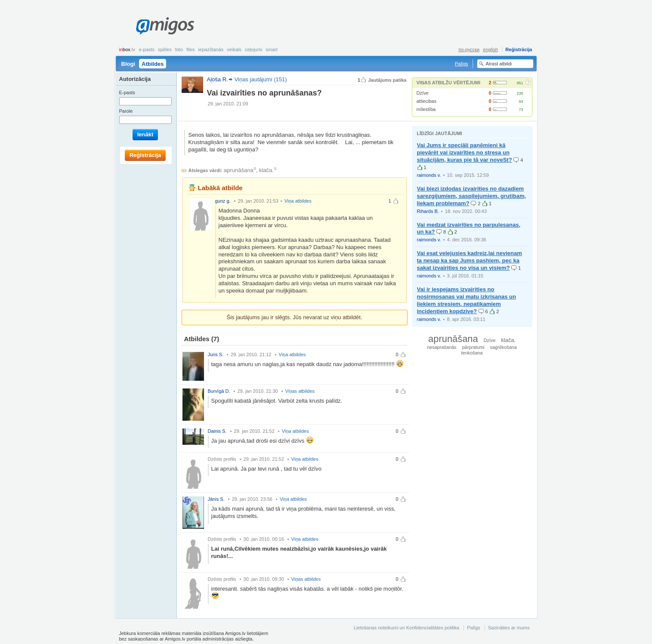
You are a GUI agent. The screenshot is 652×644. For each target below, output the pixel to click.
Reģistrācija (519, 49)
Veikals (234, 49)
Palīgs (462, 64)
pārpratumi (473, 347)
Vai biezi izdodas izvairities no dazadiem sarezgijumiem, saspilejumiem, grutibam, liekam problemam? (472, 196)
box (127, 49)
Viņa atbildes (298, 201)
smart (272, 49)
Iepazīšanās (211, 49)
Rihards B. (428, 211)
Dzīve (423, 93)
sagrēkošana (504, 347)
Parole (126, 111)
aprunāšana (239, 170)
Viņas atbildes (300, 391)
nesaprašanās (442, 347)
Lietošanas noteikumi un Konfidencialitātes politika (406, 628)
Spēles (165, 49)
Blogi (128, 64)
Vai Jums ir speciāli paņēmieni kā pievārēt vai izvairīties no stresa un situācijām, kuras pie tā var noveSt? (465, 153)
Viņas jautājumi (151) (261, 79)
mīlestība (426, 109)
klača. (266, 170)
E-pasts (147, 49)
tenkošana (472, 353)
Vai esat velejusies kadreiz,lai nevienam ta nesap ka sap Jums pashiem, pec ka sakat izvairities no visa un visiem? (470, 260)
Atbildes (153, 64)
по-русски (469, 49)
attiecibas (426, 101)
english (490, 49)
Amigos (165, 26)
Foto (179, 49)
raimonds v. (429, 175)
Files (191, 49)
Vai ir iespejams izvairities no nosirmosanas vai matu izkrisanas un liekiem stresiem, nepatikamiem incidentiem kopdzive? (467, 300)
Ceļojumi (253, 49)
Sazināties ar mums (509, 628)
